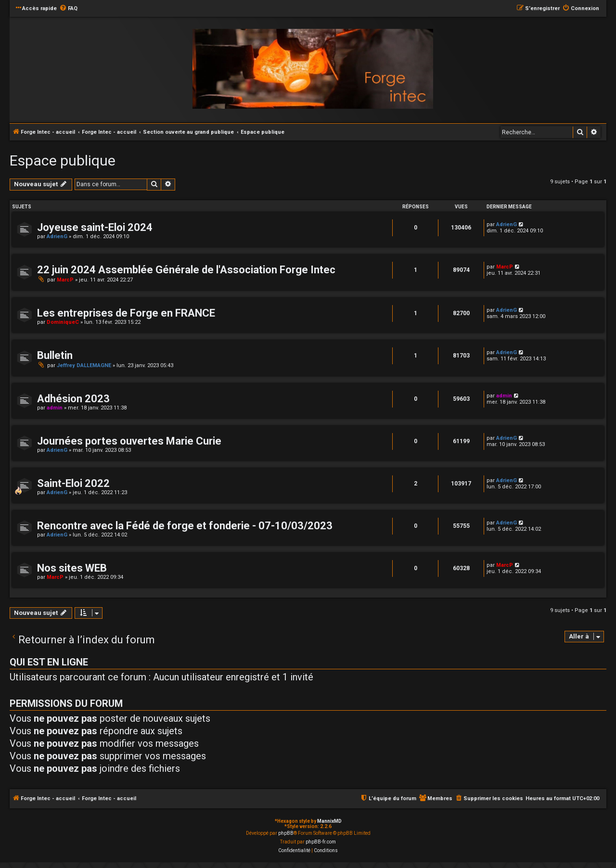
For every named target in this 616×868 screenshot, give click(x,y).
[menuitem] (68, 9)
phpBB (286, 833)
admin (55, 408)
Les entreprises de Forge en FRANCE (126, 313)
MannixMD (329, 821)
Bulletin (55, 355)
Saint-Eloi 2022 (73, 483)
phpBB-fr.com (321, 842)
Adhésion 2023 (73, 399)
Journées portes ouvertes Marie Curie (129, 441)
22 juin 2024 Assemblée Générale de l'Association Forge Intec (186, 270)
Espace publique (63, 160)
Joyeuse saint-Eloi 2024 (95, 227)
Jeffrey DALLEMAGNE (84, 365)
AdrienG (57, 236)
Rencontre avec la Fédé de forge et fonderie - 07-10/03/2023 (185, 526)
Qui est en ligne (49, 662)
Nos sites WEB (72, 568)
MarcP (65, 280)
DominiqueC (63, 322)
